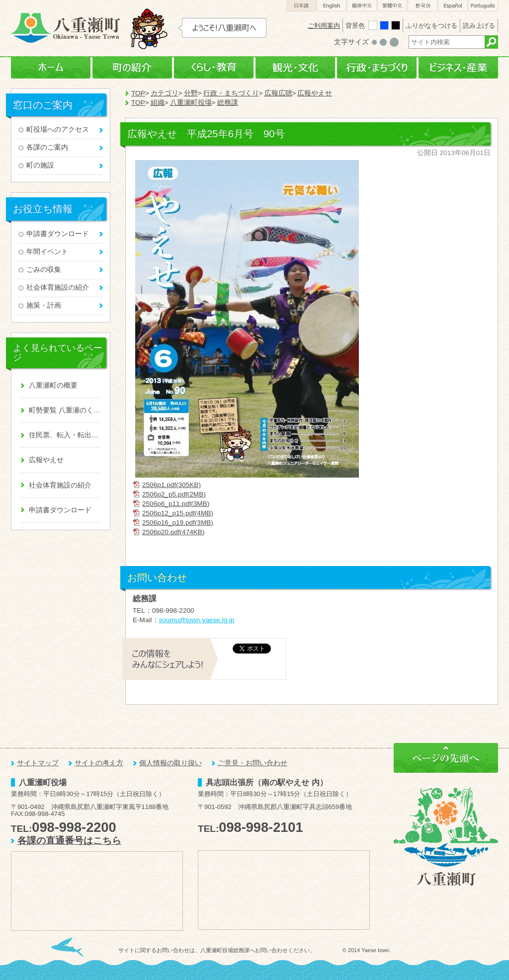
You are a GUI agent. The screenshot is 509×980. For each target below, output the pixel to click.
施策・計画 (44, 305)
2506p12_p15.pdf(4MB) (178, 513)
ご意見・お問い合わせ (253, 763)
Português (483, 6)
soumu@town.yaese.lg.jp (197, 620)
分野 (191, 93)
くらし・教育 (214, 68)
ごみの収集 (44, 270)
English (332, 6)
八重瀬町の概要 (53, 385)
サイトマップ (38, 763)
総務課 (228, 103)
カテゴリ (165, 93)
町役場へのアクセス (58, 129)
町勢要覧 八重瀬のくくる (65, 410)
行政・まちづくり (377, 68)
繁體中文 (392, 6)
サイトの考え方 (99, 763)
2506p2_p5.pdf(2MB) (174, 494)
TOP (138, 93)
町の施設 (40, 165)
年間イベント (47, 252)
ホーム (51, 68)
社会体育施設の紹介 (58, 287)
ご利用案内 (324, 26)
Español (453, 6)
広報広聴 (278, 93)
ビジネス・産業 (458, 68)
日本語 (301, 6)
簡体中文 (362, 6)
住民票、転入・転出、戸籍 (65, 435)
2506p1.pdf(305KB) (171, 485)
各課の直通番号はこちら (69, 841)
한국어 (423, 6)
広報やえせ (315, 93)
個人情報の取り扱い (170, 763)
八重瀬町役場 (191, 103)
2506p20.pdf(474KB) (173, 532)
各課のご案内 (47, 147)
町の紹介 (132, 68)
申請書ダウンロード (58, 234)
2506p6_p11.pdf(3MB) (176, 504)
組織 (158, 103)
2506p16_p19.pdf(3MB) (178, 523)
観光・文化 (295, 68)
